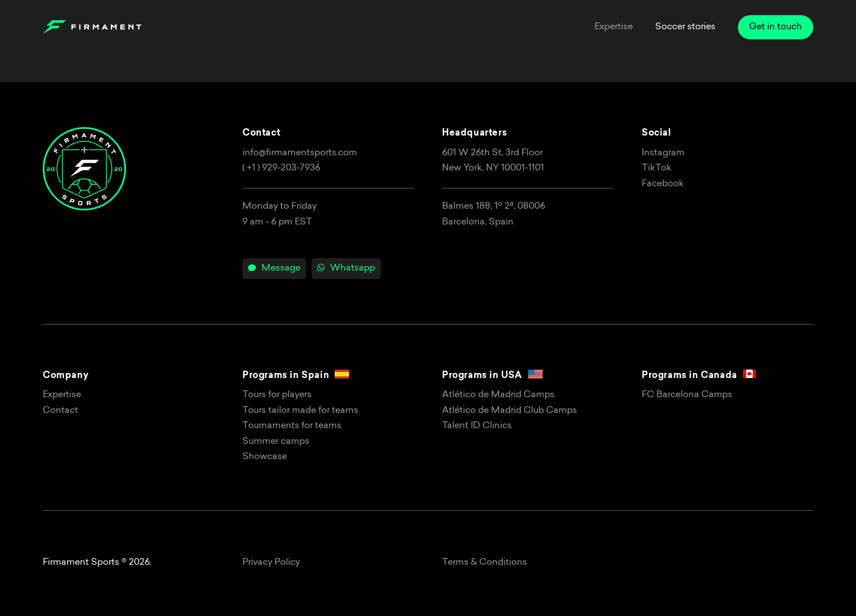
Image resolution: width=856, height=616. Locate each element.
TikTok (657, 168)
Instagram (663, 153)
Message (274, 268)
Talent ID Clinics (477, 426)
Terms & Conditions (485, 563)
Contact (60, 411)
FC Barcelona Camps (687, 395)
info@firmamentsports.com (300, 153)
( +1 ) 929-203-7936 (281, 168)
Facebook (663, 184)
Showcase (265, 457)
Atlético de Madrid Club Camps (510, 411)
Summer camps (276, 442)
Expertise (62, 395)
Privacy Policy (271, 563)
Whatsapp (346, 268)
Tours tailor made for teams (300, 411)
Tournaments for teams (292, 426)
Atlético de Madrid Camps (498, 395)
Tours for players (277, 395)
